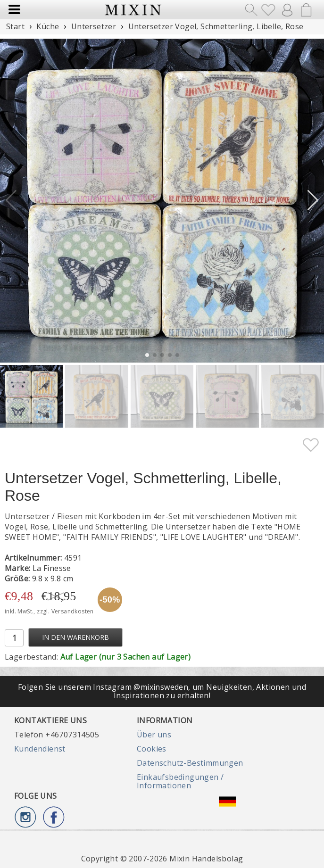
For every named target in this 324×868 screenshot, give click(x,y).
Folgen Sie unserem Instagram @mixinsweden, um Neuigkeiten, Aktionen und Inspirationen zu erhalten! (162, 691)
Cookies (152, 749)
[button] (313, 200)
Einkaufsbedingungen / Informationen (180, 781)
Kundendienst (40, 749)
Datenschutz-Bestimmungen (190, 763)
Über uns (154, 735)
